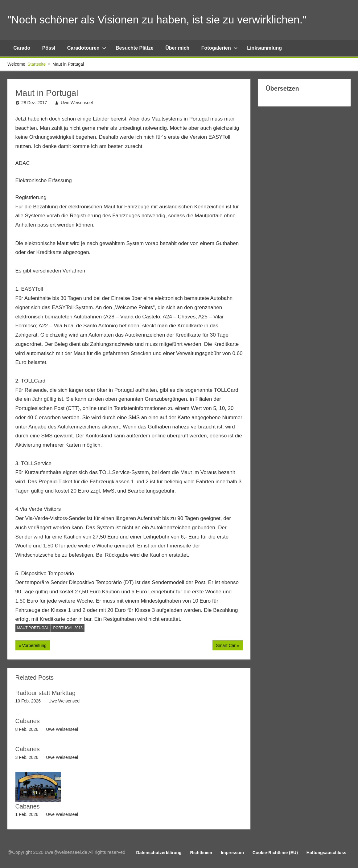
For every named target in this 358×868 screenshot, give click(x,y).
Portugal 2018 (68, 628)
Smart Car (226, 646)
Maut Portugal (33, 628)
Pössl (49, 48)
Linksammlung (264, 48)
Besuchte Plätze (135, 48)
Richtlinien (201, 852)
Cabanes (28, 721)
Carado (22, 48)
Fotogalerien (220, 48)
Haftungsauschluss (326, 852)
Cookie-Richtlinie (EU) (275, 852)
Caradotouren (87, 48)
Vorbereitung (34, 646)
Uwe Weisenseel (77, 103)
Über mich (177, 48)
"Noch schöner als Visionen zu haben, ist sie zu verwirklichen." (161, 20)
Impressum (232, 852)
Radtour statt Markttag (46, 693)
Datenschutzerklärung (159, 852)
